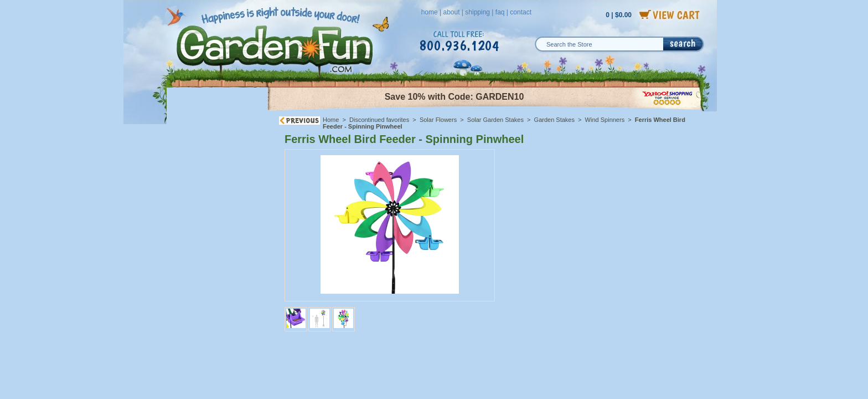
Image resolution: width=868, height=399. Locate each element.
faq (500, 12)
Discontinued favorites (379, 120)
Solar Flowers (438, 120)
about (451, 12)
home (430, 12)
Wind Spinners (606, 120)
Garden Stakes (554, 120)
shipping (477, 12)
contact (521, 12)
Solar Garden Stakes (495, 120)
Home (331, 120)
